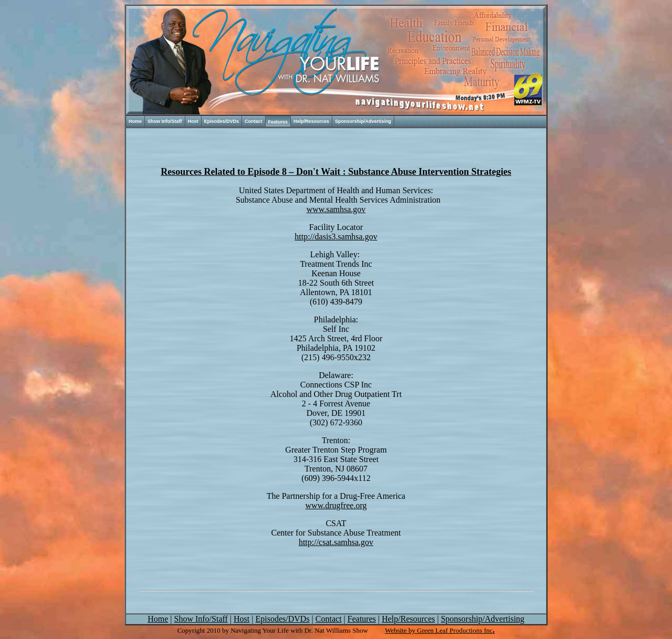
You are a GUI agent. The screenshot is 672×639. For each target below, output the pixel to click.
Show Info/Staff (165, 121)
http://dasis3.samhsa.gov (336, 237)
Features (278, 122)
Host (193, 121)
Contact (254, 121)
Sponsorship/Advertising (363, 121)
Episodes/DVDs (222, 121)
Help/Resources (311, 121)
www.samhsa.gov (336, 209)
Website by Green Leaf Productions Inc (439, 630)
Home (135, 121)
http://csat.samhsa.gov (336, 542)
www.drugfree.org (336, 505)
